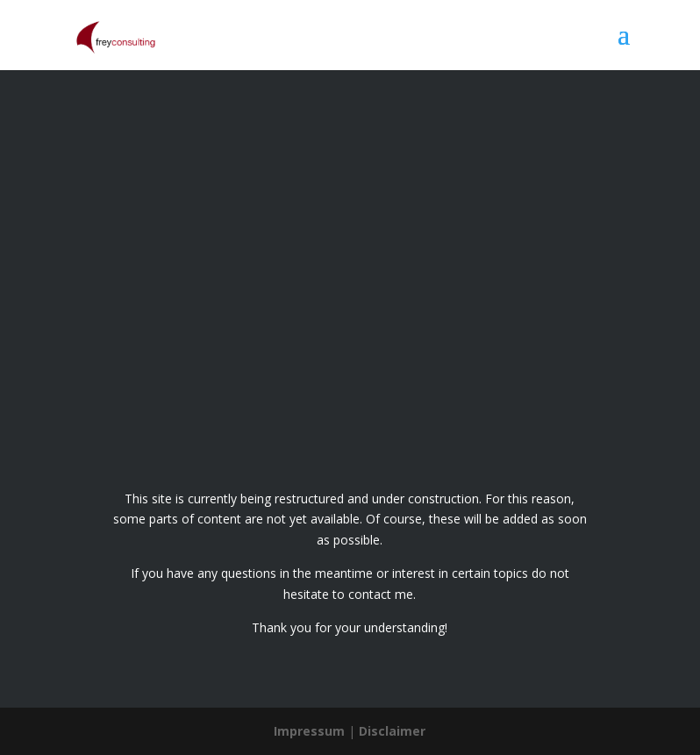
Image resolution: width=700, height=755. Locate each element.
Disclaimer (392, 731)
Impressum (309, 731)
